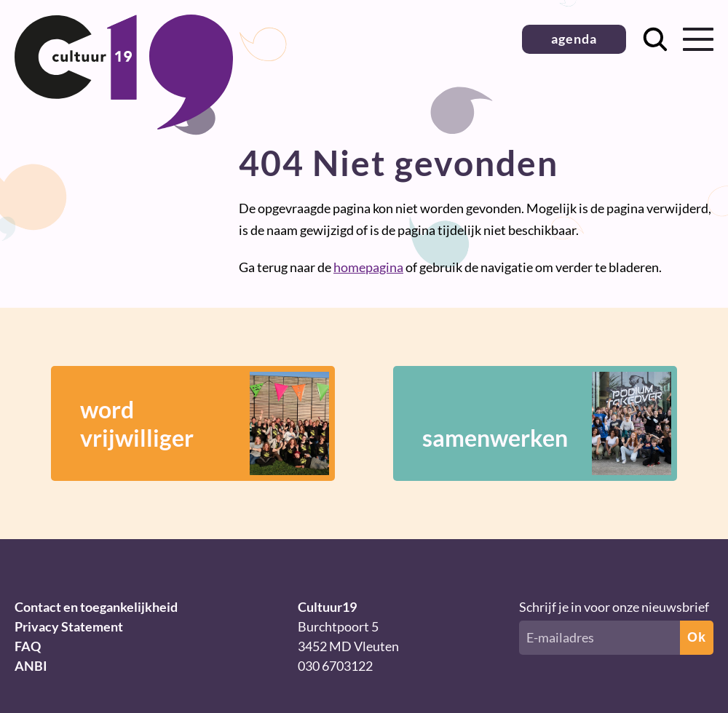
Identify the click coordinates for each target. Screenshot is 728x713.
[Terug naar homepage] (124, 124)
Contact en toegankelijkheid (96, 607)
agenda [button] (574, 39)
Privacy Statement (69, 626)
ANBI (31, 666)
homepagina (368, 267)
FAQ (28, 646)
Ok (697, 637)
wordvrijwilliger (205, 423)
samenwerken (547, 423)
